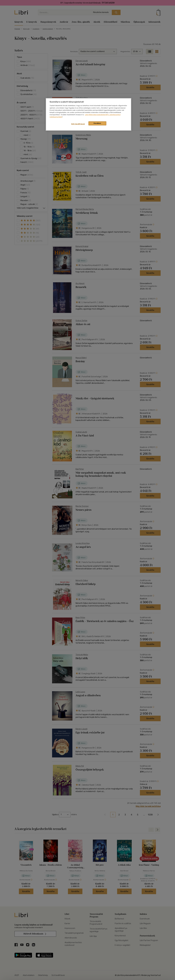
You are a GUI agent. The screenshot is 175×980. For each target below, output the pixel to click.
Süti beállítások (78, 124)
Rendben (97, 123)
